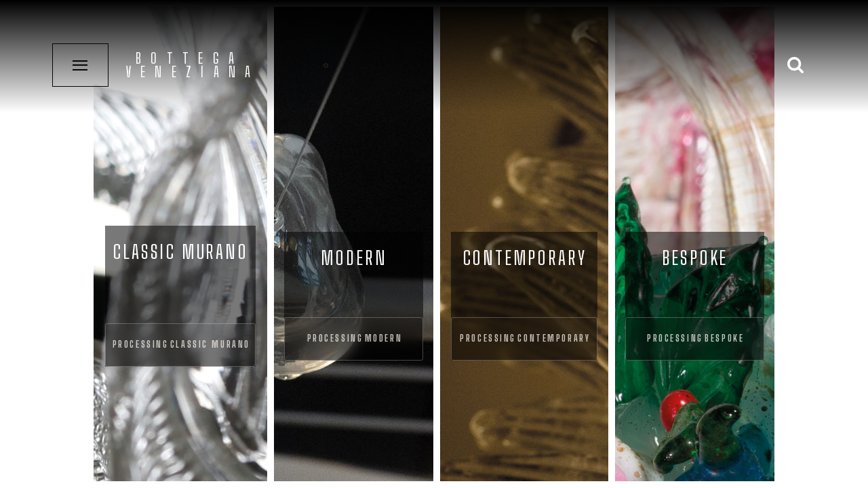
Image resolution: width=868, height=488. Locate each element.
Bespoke (724, 338)
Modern (383, 338)
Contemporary (554, 338)
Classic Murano (210, 344)
